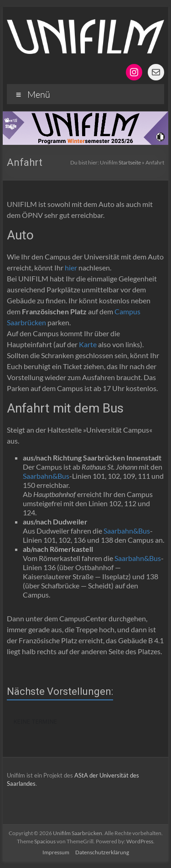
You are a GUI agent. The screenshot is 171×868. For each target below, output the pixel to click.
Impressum (56, 852)
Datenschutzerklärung (102, 852)
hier (71, 267)
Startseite (130, 162)
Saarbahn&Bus (46, 476)
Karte (88, 344)
